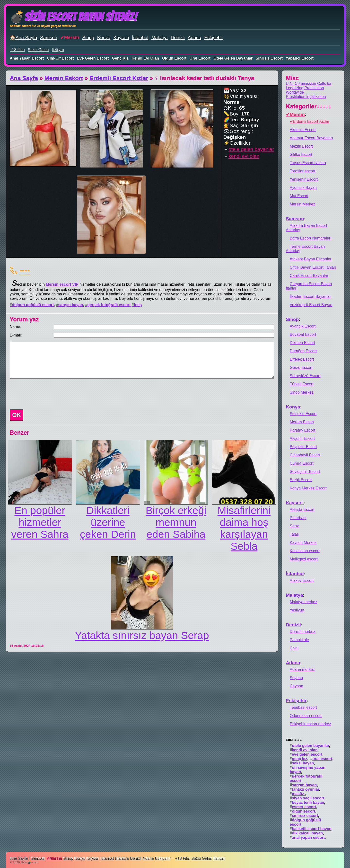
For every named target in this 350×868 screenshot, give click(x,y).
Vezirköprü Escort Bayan (311, 305)
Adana (194, 38)
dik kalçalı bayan (307, 833)
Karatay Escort (302, 430)
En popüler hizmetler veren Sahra (40, 522)
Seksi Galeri (38, 50)
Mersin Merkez (302, 204)
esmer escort (304, 807)
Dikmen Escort (302, 343)
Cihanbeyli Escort (305, 455)
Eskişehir (214, 38)
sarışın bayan (70, 305)
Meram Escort (302, 422)
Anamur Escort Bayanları (311, 138)
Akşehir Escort (302, 438)
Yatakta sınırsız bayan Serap (142, 635)
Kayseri (121, 38)
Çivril (294, 648)
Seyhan (296, 678)
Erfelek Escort (302, 359)
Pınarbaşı (298, 518)
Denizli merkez (302, 632)
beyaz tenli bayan (308, 802)
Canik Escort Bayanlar (309, 276)
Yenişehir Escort (304, 179)
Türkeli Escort (302, 384)
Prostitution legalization (306, 97)
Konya (104, 38)
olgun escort (174, 58)
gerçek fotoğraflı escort (109, 305)
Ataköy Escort (302, 580)
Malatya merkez (303, 602)
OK (17, 415)
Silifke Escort (301, 155)
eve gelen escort (93, 58)
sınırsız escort (269, 58)
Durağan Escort (303, 351)
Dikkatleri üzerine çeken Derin (108, 522)
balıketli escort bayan (312, 829)
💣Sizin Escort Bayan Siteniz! (73, 17)
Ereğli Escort (301, 480)
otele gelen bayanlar (233, 58)
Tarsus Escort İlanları (308, 163)
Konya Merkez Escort (308, 488)
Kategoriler (309, 106)
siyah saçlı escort (308, 798)
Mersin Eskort (64, 78)
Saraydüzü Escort (305, 376)
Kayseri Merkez (303, 543)
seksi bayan (303, 763)
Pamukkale (299, 640)
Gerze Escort (301, 368)
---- (25, 270)
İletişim (58, 50)
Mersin (72, 37)
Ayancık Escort (303, 326)
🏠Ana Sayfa (23, 38)
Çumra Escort (302, 463)
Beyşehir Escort (303, 447)
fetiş (138, 305)
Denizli (178, 38)
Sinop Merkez (302, 392)
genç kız (120, 58)
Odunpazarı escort (306, 716)
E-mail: (16, 335)
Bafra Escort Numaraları (311, 238)
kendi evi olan (145, 58)
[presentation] (45, 394)
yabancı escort (300, 58)
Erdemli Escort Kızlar (119, 78)
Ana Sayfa (24, 78)
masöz (298, 794)
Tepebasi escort (303, 707)
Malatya (160, 38)
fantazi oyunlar (306, 789)
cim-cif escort (60, 58)
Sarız (294, 526)
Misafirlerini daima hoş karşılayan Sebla (244, 528)
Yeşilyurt (297, 610)
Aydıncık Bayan (303, 188)
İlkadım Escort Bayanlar (310, 297)
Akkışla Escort (302, 509)
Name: (15, 327)
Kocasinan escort (305, 551)
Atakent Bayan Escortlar (311, 259)
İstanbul (140, 38)
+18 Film (17, 50)
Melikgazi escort (304, 559)
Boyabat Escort (303, 334)
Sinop (88, 38)
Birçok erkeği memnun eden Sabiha (176, 522)
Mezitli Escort (301, 146)
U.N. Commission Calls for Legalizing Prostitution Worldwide (309, 88)
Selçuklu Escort (303, 414)
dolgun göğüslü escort (33, 305)
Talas (294, 534)
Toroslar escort (302, 171)
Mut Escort (299, 196)
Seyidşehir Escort (305, 472)
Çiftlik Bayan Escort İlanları (313, 267)
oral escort (200, 58)
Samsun (49, 38)
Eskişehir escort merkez (310, 724)
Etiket (294, 740)
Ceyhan (296, 686)
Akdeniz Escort (303, 130)
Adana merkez (302, 669)
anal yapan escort (27, 58)
